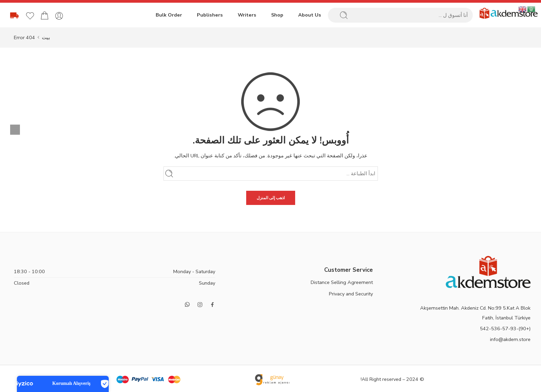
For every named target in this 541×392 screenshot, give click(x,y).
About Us (310, 15)
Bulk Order (169, 15)
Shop (277, 15)
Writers (247, 15)
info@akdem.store (510, 339)
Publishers (210, 15)
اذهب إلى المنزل (271, 198)
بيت (46, 37)
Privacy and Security (351, 294)
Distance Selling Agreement (342, 282)
